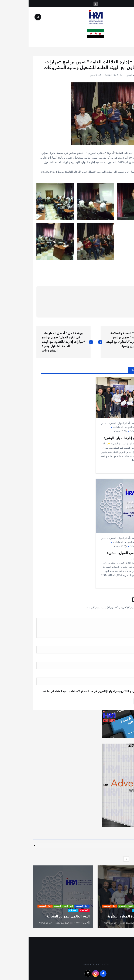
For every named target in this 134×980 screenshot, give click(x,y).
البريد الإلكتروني (117, 659)
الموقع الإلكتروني (117, 675)
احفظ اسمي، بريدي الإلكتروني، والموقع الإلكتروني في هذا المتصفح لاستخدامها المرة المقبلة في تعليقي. (68, 691)
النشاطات (90, 427)
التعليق (122, 616)
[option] (99, 897)
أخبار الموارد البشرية (91, 423)
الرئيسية (125, 42)
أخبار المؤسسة (118, 75)
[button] (111, 859)
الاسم (122, 644)
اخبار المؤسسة (81, 906)
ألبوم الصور (103, 75)
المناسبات (102, 427)
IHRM (116, 922)
